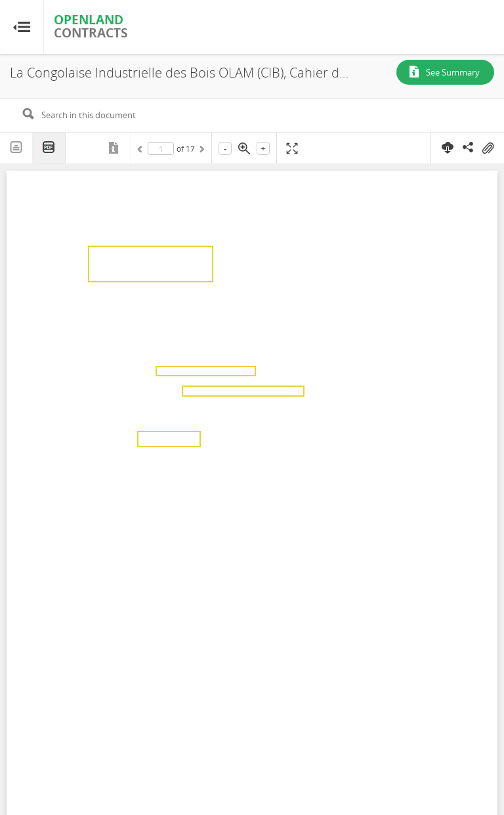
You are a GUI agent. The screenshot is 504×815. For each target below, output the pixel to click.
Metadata (115, 148)
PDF (49, 148)
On (488, 148)
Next (201, 151)
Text (16, 148)
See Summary (453, 72)
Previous (142, 151)
